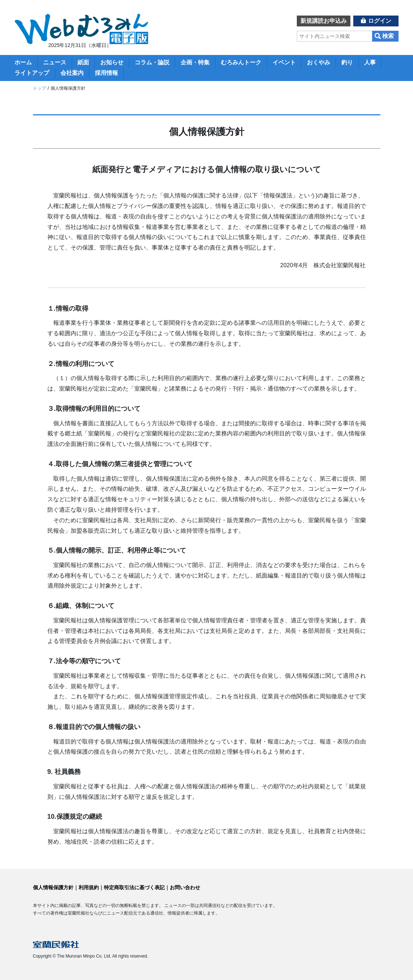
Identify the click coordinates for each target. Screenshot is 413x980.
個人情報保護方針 (53, 887)
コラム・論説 (152, 62)
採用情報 (106, 73)
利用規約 (89, 887)
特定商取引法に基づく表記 (134, 887)
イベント (284, 62)
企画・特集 (195, 62)
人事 (370, 62)
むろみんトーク (241, 62)
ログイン (380, 21)
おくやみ (319, 62)
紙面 (83, 62)
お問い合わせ (185, 887)
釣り (347, 62)
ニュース (55, 62)
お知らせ (112, 62)
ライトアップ (32, 73)
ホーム (23, 62)
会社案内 (72, 73)
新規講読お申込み (324, 21)
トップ (39, 88)
